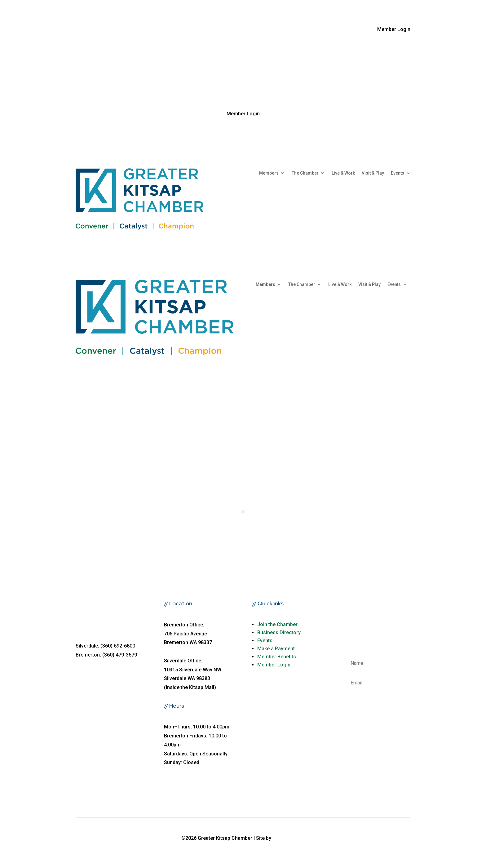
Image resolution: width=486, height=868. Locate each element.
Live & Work (343, 173)
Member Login (274, 665)
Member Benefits (277, 657)
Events (398, 173)
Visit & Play (373, 173)
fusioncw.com (289, 838)
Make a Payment (276, 649)
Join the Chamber (277, 624)
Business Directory (279, 632)
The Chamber (305, 173)
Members (269, 173)
